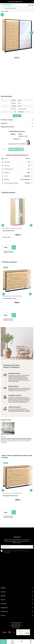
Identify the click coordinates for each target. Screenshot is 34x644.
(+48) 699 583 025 (22, 144)
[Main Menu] (3, 641)
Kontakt (31, 5)
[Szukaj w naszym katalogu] (17, 8)
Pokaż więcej (17, 116)
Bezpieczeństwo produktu (7, 127)
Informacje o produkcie (7, 120)
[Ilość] (4, 149)
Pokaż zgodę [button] (7, 552)
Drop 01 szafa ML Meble (9, 231)
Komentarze (4, 123)
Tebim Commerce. (16, 627)
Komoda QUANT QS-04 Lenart (9, 298)
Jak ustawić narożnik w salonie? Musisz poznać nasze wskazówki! (16, 439)
